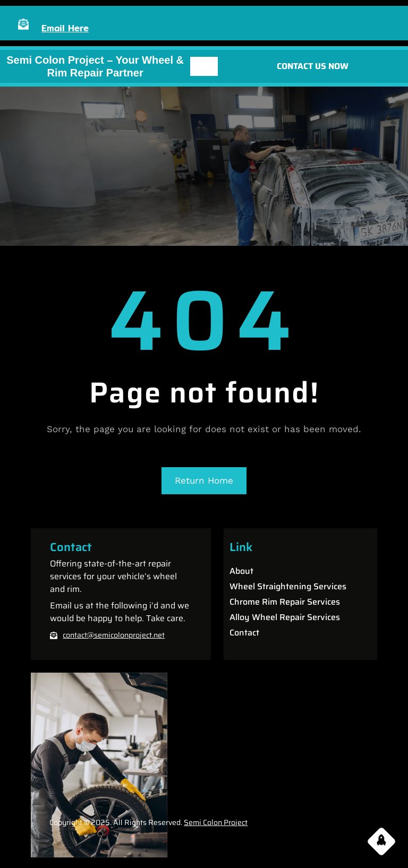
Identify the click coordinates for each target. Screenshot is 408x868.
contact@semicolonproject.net (114, 635)
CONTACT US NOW (313, 66)
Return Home (204, 480)
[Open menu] (204, 66)
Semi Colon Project (216, 822)
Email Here (65, 28)
